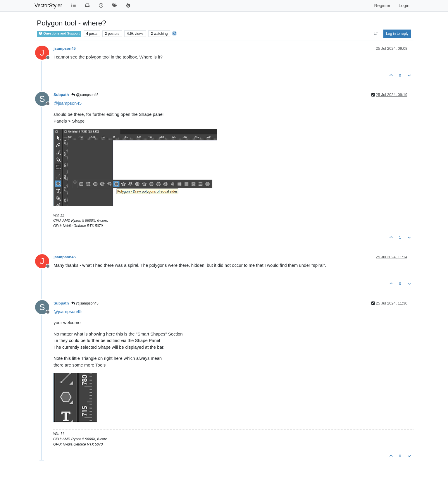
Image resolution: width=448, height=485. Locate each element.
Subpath (61, 95)
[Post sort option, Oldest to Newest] (376, 34)
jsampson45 (65, 48)
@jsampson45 (85, 95)
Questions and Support (59, 33)
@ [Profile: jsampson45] (68, 103)
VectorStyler (48, 6)
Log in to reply (397, 34)
